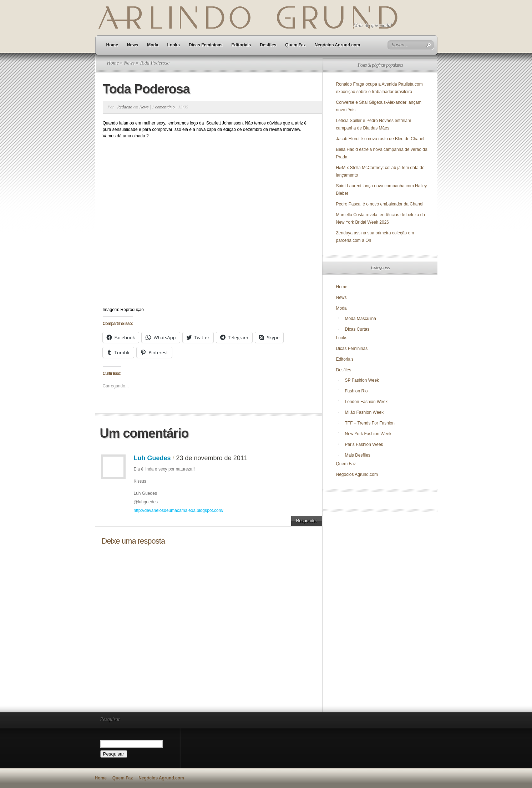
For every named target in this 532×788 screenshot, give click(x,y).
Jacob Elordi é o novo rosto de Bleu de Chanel (380, 139)
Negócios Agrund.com (338, 45)
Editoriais (241, 45)
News (133, 45)
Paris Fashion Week (364, 444)
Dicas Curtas (357, 329)
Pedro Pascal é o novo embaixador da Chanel (380, 204)
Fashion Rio (356, 391)
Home (112, 45)
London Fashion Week (366, 402)
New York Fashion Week (368, 434)
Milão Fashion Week (364, 412)
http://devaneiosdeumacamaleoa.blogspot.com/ (179, 510)
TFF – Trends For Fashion (370, 423)
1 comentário (163, 107)
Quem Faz (295, 45)
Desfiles (268, 45)
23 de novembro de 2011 (212, 458)
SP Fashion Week (362, 380)
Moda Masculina (361, 319)
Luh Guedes (152, 458)
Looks (174, 45)
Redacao (125, 107)
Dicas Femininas (206, 45)
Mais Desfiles (358, 455)
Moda (153, 45)
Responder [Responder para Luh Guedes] (307, 521)
